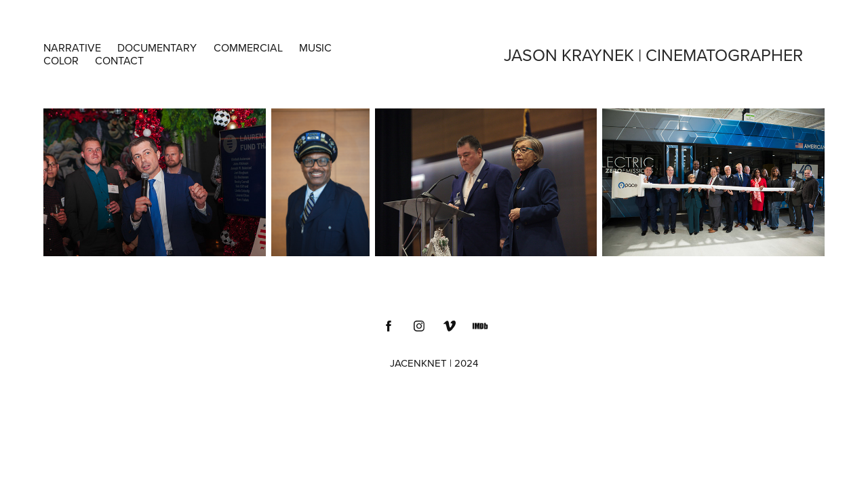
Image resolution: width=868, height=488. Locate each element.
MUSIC (315, 47)
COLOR (61, 60)
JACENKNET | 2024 (434, 363)
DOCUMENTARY (157, 47)
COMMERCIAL (248, 47)
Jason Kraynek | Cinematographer (653, 55)
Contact (119, 60)
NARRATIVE (72, 47)
